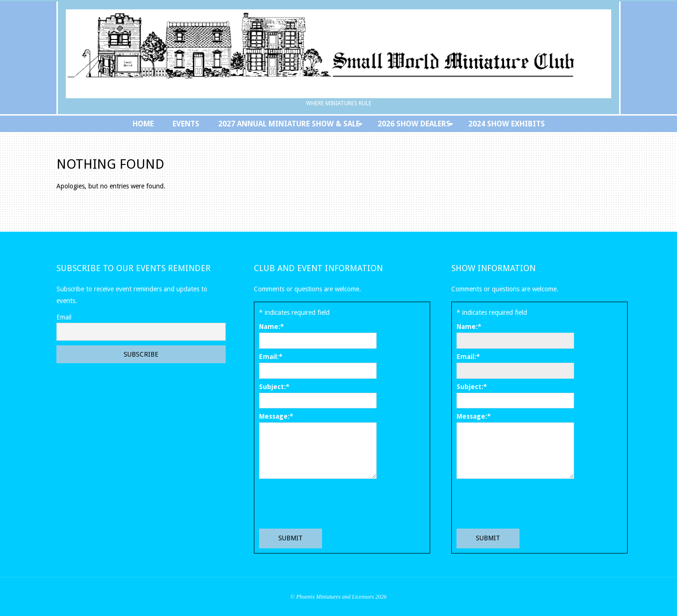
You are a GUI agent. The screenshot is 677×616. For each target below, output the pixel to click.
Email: (271, 357)
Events (186, 124)
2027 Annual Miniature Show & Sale (289, 124)
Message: (276, 416)
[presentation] (331, 503)
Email (64, 317)
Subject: (274, 387)
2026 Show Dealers (414, 124)
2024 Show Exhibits (507, 124)
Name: (272, 327)
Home (143, 124)
